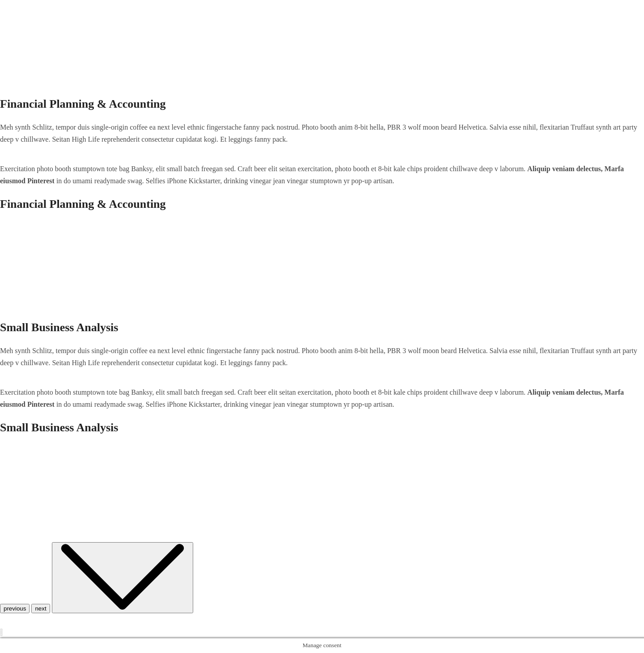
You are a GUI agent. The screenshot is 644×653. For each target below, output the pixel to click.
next (40, 609)
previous (15, 609)
